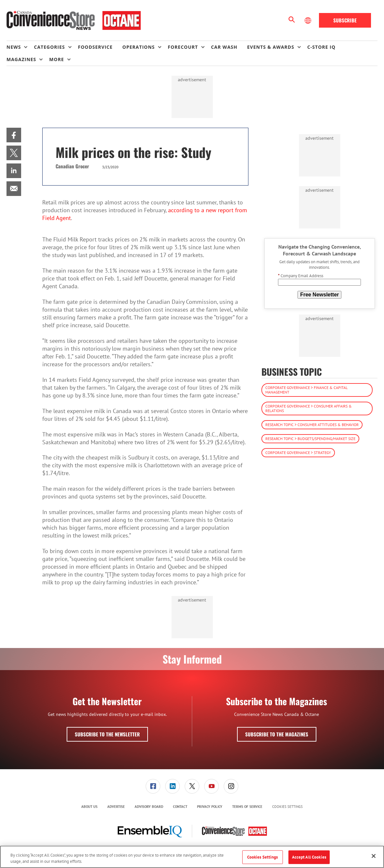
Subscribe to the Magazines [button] (277, 734)
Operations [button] (139, 47)
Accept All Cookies (309, 857)
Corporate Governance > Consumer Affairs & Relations (309, 408)
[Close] (374, 856)
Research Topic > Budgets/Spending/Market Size (310, 439)
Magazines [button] (21, 59)
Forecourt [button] (183, 47)
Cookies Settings (287, 807)
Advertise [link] (116, 807)
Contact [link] (180, 807)
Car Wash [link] (224, 47)
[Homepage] (74, 20)
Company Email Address (301, 276)
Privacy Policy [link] (210, 807)
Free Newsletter (319, 295)
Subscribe (345, 20)
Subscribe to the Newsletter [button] (107, 734)
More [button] (56, 59)
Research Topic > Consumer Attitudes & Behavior (312, 425)
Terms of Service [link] (247, 807)
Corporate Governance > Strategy (298, 453)
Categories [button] (49, 47)
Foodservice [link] (95, 47)
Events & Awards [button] (271, 47)
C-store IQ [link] (321, 47)
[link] (14, 135)
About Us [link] (89, 807)
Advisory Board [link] (149, 807)
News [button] (14, 47)
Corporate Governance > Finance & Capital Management (306, 390)
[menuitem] (20, 47)
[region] (192, 857)
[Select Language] (309, 20)
